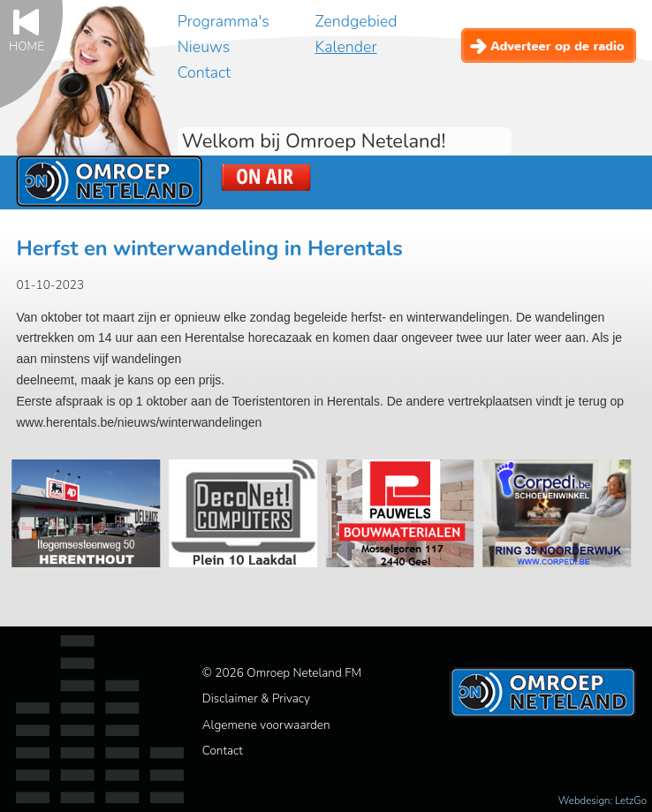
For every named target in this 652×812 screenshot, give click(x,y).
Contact (204, 72)
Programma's (224, 21)
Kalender (345, 47)
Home (27, 46)
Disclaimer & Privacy (256, 698)
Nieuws (204, 47)
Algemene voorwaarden (266, 725)
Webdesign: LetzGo (603, 801)
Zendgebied (356, 21)
